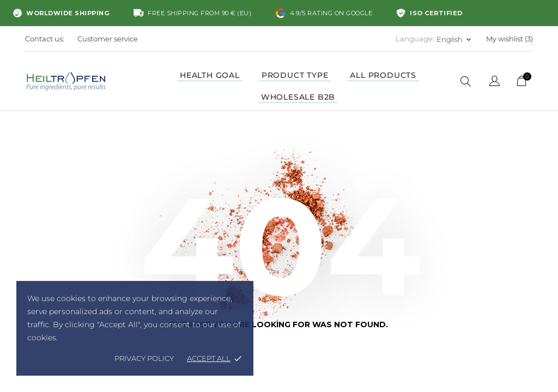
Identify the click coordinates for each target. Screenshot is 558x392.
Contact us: (45, 39)
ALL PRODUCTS (383, 75)
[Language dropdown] (495, 82)
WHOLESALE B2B (298, 97)
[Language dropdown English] (455, 39)
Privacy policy (144, 358)
